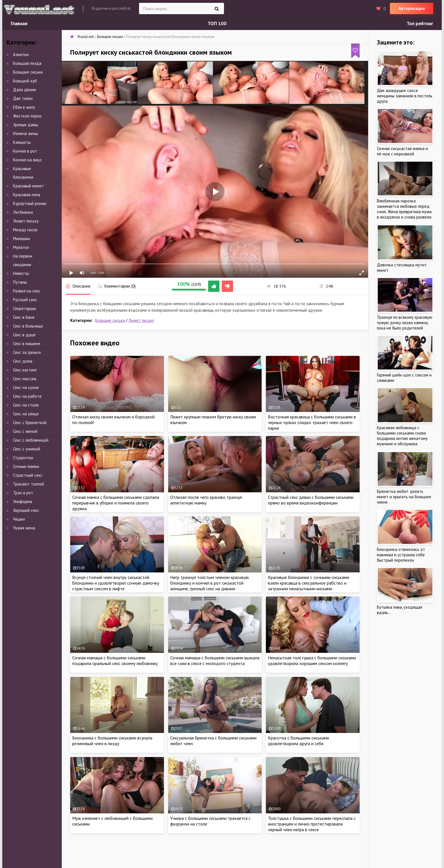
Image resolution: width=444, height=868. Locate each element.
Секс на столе (26, 405)
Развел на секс (27, 291)
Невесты (21, 273)
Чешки (19, 519)
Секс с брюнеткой (30, 423)
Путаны (20, 282)
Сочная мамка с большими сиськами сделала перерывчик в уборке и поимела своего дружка (116, 503)
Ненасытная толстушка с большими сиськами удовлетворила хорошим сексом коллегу (312, 660)
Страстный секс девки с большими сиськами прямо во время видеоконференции (311, 500)
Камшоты (22, 142)
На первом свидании (23, 260)
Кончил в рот (25, 151)
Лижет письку (141, 320)
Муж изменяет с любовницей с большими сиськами (112, 821)
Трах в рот (23, 493)
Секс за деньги (27, 352)
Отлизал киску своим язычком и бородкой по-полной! (113, 420)
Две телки (23, 98)
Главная (19, 23)
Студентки (23, 458)
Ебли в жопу (24, 107)
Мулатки (21, 247)
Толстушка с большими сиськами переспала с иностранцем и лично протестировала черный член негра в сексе (312, 824)
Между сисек (25, 230)
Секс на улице (26, 414)
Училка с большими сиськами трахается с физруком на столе (210, 821)
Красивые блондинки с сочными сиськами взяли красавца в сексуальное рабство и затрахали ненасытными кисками (309, 583)
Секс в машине (27, 344)
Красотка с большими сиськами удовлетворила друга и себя (298, 741)
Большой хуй (25, 81)
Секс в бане (24, 317)
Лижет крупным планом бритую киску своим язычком (213, 420)
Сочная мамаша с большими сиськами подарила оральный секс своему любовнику (115, 660)
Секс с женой (25, 431)
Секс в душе (24, 335)
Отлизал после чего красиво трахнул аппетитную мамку (206, 500)
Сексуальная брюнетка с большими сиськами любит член (213, 741)
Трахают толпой (28, 484)
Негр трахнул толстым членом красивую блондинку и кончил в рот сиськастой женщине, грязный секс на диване (210, 583)
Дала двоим (24, 90)
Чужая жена (24, 528)
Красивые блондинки (23, 173)
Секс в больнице (28, 326)
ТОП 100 (217, 23)
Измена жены (25, 133)
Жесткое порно (27, 116)
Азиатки (21, 54)
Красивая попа (27, 195)
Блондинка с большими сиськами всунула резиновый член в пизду (112, 741)
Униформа (23, 502)
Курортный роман (30, 203)
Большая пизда (27, 63)
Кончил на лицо (27, 160)
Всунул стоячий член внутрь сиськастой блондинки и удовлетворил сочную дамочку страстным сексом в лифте (116, 583)
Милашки (22, 239)
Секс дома (23, 361)
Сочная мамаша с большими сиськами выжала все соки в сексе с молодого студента (215, 660)
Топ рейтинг (420, 23)
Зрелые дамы (25, 125)
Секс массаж (25, 379)
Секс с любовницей (31, 440)
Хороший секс (26, 510)
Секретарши (24, 308)
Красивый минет (28, 186)
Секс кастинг (25, 370)
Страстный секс (28, 475)
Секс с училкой (27, 449)
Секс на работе (27, 396)
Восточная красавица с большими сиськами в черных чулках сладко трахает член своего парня (312, 422)
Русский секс (25, 300)
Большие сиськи (110, 320)
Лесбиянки (23, 212)
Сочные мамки (26, 466)
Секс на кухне (26, 387)
